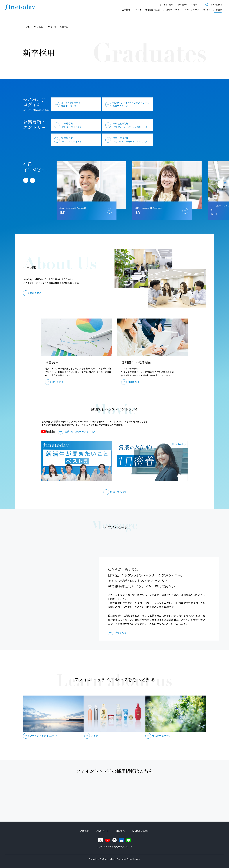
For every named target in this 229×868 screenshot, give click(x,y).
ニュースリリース (191, 9)
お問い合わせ (182, 5)
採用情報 (218, 9)
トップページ (29, 27)
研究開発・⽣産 (152, 9)
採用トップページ (48, 27)
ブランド (138, 9)
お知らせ (206, 9)
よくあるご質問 (166, 5)
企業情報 (126, 9)
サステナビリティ (171, 9)
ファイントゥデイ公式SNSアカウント (115, 846)
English (194, 5)
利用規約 (120, 831)
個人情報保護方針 (140, 831)
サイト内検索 (216, 5)
